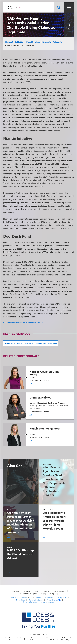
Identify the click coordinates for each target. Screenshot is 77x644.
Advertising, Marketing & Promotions (41, 343)
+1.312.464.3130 (36, 380)
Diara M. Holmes (33, 42)
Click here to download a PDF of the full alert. (22, 323)
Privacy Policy (62, 598)
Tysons (35, 594)
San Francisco (24, 594)
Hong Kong (54, 594)
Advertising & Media (13, 343)
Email (47, 380)
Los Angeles (15, 591)
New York (27, 591)
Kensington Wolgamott (52, 42)
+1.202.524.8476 (36, 437)
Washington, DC (60, 591)
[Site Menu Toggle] (69, 7)
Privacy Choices (54, 600)
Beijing (44, 594)
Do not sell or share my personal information (39, 602)
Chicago (37, 591)
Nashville (47, 591)
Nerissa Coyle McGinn (15, 42)
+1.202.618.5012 (36, 411)
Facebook (23, 598)
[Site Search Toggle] (59, 7)
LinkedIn (13, 598)
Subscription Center (36, 600)
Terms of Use (20, 600)
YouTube (38, 598)
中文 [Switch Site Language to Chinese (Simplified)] (21, 8)
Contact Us (49, 598)
